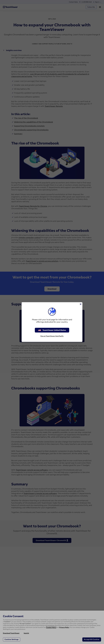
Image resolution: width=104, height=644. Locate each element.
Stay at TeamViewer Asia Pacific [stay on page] (52, 336)
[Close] (80, 304)
